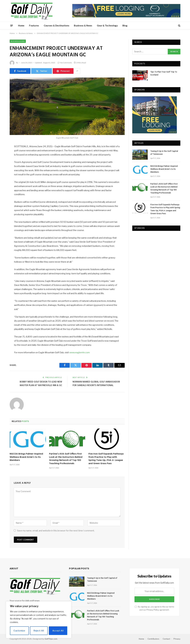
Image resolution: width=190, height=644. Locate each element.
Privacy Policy (153, 610)
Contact (166, 639)
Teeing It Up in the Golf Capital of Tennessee (164, 153)
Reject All (39, 631)
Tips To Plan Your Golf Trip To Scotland (164, 73)
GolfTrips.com (51, 639)
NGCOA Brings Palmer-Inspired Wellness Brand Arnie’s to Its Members (26, 457)
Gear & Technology (107, 25)
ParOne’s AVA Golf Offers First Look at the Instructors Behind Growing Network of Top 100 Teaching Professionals (66, 459)
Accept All (58, 631)
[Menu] (12, 25)
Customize (19, 631)
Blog (125, 25)
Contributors (153, 639)
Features (34, 25)
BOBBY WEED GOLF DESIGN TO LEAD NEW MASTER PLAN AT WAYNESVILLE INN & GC (41, 384)
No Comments (65, 63)
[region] (39, 620)
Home (21, 25)
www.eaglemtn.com (79, 353)
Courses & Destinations (57, 25)
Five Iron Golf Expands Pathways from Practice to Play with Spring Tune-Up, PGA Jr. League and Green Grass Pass (106, 459)
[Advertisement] (155, 253)
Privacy (177, 639)
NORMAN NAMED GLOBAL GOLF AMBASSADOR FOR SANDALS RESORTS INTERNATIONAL (96, 384)
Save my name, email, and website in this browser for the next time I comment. (56, 531)
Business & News (83, 25)
